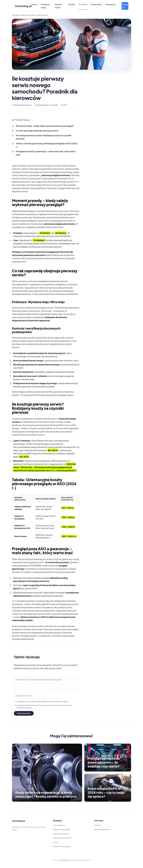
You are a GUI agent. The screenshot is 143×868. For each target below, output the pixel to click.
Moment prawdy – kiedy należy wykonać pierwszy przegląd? (45, 126)
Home (34, 4)
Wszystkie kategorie (61, 834)
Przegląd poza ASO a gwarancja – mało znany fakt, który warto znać (46, 153)
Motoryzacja (42, 15)
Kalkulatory (111, 4)
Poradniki (83, 4)
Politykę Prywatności (31, 705)
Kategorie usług (45, 6)
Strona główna (59, 825)
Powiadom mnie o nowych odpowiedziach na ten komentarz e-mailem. (42, 702)
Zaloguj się (125, 6)
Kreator (72, 4)
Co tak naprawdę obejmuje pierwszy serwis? (37, 131)
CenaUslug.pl (23, 6)
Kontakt (97, 825)
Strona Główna (19, 15)
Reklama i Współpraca (62, 846)
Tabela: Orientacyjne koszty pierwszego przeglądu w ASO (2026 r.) (47, 145)
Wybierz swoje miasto (62, 829)
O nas (55, 842)
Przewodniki (96, 4)
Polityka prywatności (103, 829)
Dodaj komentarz (24, 713)
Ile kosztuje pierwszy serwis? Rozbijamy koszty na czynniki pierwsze (44, 137)
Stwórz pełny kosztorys (62, 838)
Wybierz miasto (58, 6)
